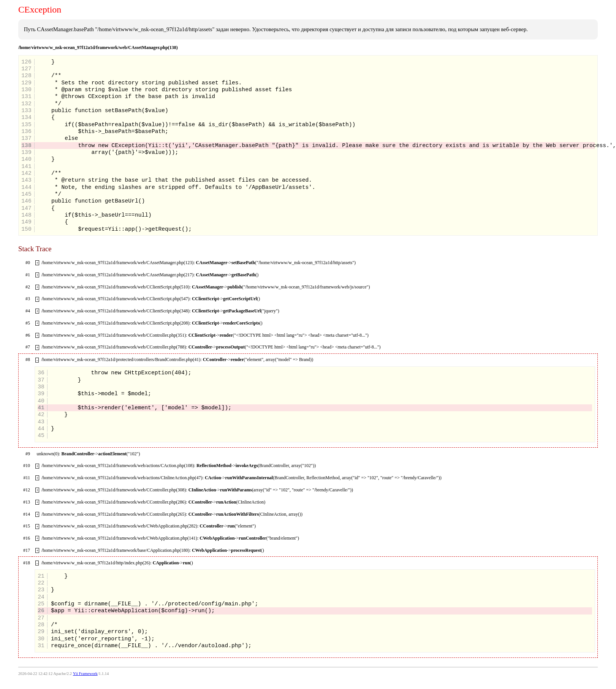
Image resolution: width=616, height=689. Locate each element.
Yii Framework (85, 674)
